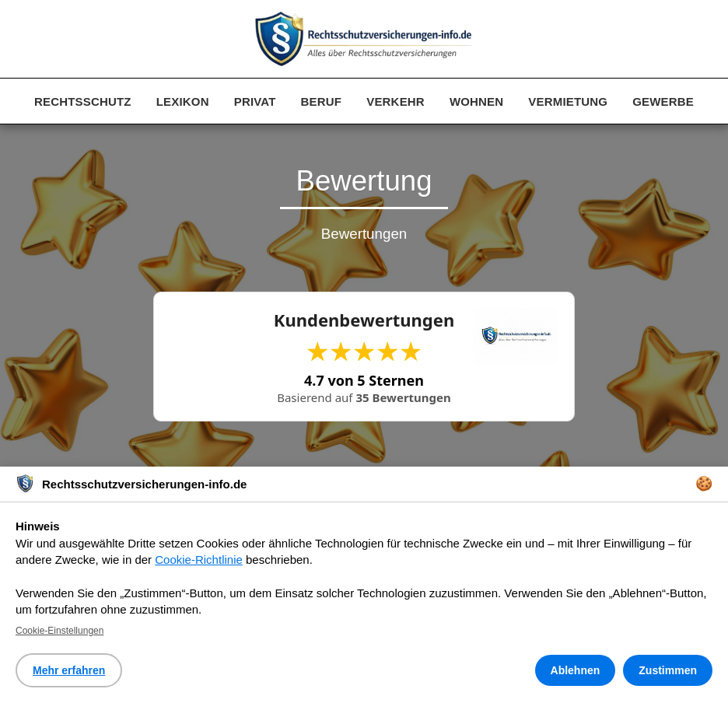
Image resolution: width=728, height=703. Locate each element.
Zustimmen (668, 670)
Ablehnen (576, 670)
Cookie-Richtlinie (199, 560)
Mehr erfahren (69, 670)
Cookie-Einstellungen (59, 631)
